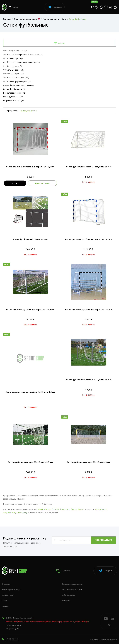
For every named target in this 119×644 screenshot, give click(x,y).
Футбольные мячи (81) (13, 66)
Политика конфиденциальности (73, 584)
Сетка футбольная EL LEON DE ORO (30, 239)
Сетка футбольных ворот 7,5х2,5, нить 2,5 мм (89, 167)
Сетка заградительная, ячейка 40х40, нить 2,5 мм (30, 392)
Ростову (55, 509)
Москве (47, 509)
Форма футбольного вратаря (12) (18, 85)
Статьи (4, 601)
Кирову (74, 509)
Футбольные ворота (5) (14, 70)
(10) (15, 89)
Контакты (5, 606)
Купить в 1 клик (42, 183)
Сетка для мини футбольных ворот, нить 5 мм (89, 239)
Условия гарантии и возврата (12, 589)
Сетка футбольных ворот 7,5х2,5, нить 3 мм (89, 462)
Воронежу (65, 509)
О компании (6, 584)
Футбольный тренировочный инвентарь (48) (23, 55)
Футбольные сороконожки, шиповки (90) (21, 62)
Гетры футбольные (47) (14, 101)
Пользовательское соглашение (72, 589)
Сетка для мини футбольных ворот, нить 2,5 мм (30, 167)
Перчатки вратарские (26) (15, 93)
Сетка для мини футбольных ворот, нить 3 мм (89, 309)
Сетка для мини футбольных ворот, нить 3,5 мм (30, 309)
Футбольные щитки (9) (13, 58)
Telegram (55, 7)
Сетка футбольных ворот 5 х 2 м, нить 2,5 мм (89, 380)
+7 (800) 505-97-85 (12, 639)
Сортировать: (12, 111)
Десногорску (101, 509)
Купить (15, 183)
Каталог (63, 571)
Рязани (40, 509)
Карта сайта (66, 601)
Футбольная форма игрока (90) (17, 81)
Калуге (81, 509)
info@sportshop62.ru (13, 629)
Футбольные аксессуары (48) (16, 78)
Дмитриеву (22, 512)
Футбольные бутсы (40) (14, 74)
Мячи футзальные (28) (13, 97)
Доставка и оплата (8, 595)
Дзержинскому (10, 512)
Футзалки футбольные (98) (15, 51)
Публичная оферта (68, 595)
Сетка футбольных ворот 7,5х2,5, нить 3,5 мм (30, 462)
